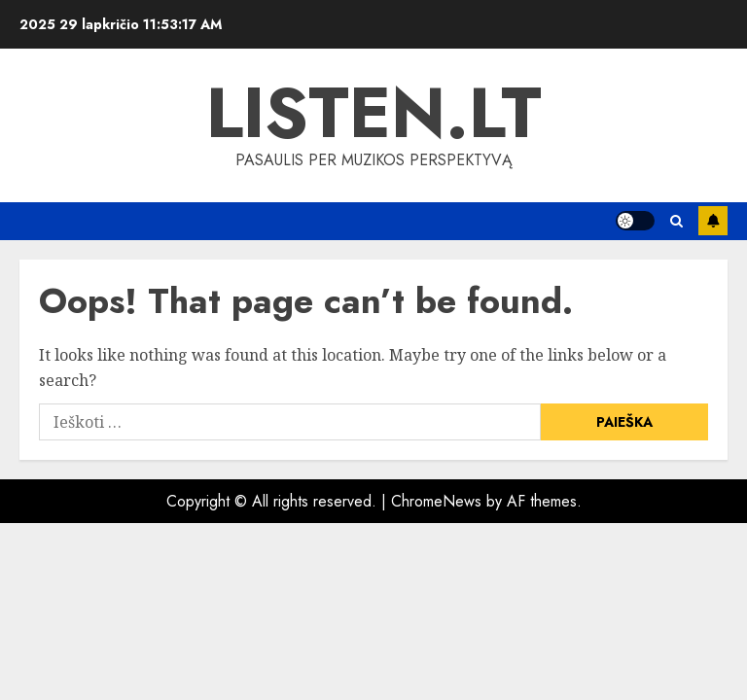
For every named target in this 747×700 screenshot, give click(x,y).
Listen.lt (374, 113)
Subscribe (713, 221)
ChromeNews (436, 501)
